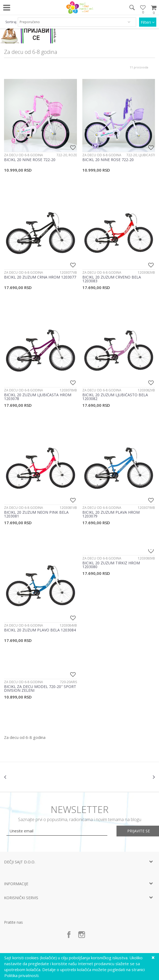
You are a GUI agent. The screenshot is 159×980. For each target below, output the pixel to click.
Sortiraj (11, 22)
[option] (29, 777)
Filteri (148, 22)
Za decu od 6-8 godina (24, 155)
